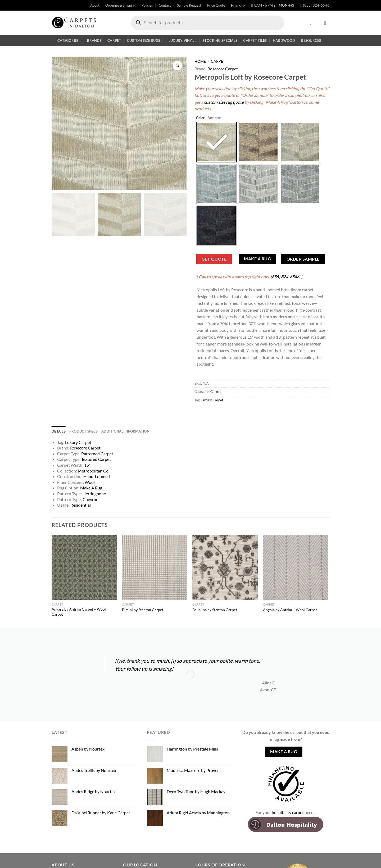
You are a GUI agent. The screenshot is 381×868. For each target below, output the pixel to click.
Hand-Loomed (97, 476)
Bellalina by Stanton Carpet (215, 610)
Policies (147, 5)
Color (200, 118)
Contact (165, 5)
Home (200, 61)
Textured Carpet (96, 459)
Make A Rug (257, 259)
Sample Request (189, 5)
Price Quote (216, 5)
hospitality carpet (288, 812)
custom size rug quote (224, 102)
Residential (81, 505)
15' (87, 465)
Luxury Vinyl (183, 40)
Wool (90, 482)
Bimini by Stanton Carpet (143, 610)
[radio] (216, 142)
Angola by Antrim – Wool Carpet (290, 610)
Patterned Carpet (97, 454)
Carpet (114, 40)
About (95, 5)
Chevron (90, 499)
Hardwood (284, 40)
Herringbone (94, 494)
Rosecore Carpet (223, 69)
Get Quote (214, 259)
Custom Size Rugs (145, 40)
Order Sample (303, 259)
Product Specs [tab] (83, 431)
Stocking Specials (220, 40)
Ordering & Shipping (120, 5)
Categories (69, 40)
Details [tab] (59, 431)
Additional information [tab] (125, 431)
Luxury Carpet (212, 400)
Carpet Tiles (255, 40)
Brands (94, 40)
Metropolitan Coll (94, 471)
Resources (312, 40)
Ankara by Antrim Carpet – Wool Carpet (79, 612)
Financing (238, 5)
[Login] (312, 23)
